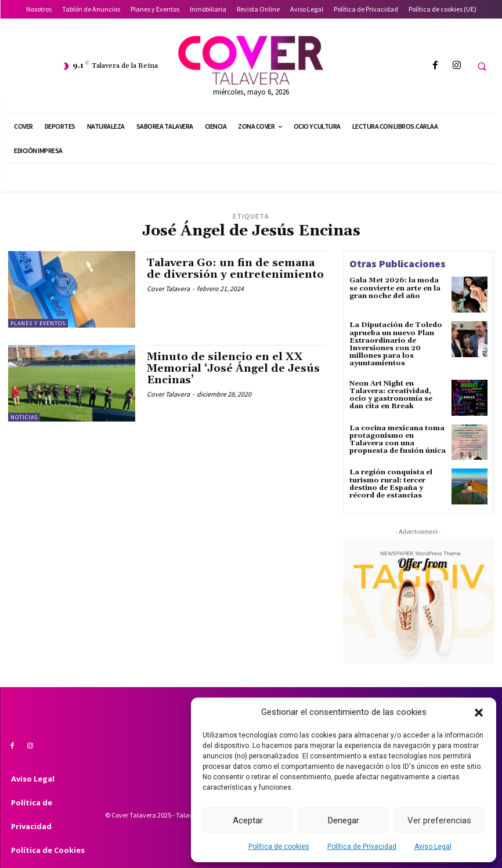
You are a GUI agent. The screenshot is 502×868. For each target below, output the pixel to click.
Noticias (24, 417)
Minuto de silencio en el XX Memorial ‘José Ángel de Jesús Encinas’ (233, 368)
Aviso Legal (433, 847)
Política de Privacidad (362, 847)
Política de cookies (279, 847)
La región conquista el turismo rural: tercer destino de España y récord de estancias (391, 484)
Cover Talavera (168, 288)
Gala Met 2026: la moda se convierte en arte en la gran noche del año (395, 288)
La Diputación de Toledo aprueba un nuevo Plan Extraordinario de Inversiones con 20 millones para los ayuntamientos (396, 344)
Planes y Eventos (38, 323)
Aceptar (248, 820)
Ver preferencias (439, 820)
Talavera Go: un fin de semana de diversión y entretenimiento (235, 269)
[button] (479, 713)
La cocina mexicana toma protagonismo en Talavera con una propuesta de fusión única (398, 440)
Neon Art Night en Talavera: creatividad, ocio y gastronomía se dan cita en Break (391, 395)
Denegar (344, 820)
